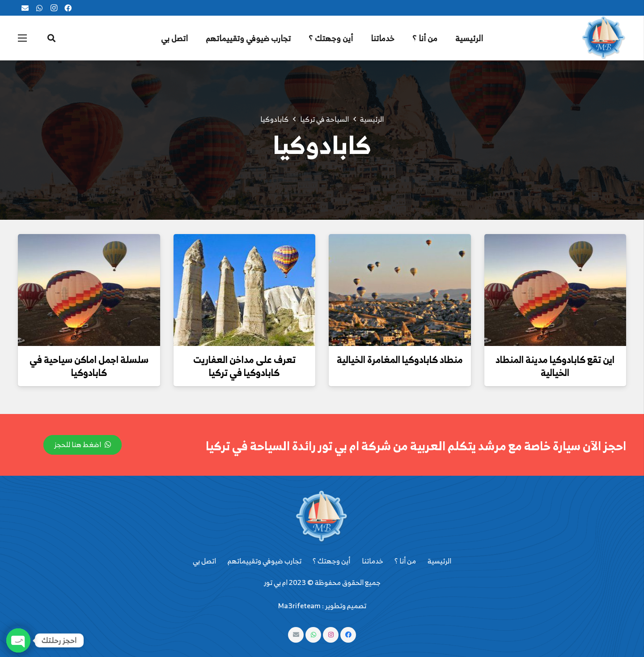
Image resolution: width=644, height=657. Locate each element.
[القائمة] (22, 38)
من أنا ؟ (405, 561)
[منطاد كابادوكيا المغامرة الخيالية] (400, 290)
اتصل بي (204, 561)
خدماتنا (373, 561)
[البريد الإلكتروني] (25, 8)
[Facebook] (68, 8)
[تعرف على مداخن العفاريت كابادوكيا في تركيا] (245, 290)
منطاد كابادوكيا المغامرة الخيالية (400, 359)
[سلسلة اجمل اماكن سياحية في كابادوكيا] (89, 290)
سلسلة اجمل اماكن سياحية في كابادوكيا (89, 366)
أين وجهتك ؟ (331, 561)
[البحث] (51, 38)
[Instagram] (54, 8)
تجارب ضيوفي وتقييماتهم (265, 561)
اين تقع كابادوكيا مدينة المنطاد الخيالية (555, 366)
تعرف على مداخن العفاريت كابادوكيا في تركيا (244, 366)
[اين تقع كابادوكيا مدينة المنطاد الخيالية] (555, 290)
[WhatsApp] (39, 8)
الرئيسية (439, 561)
